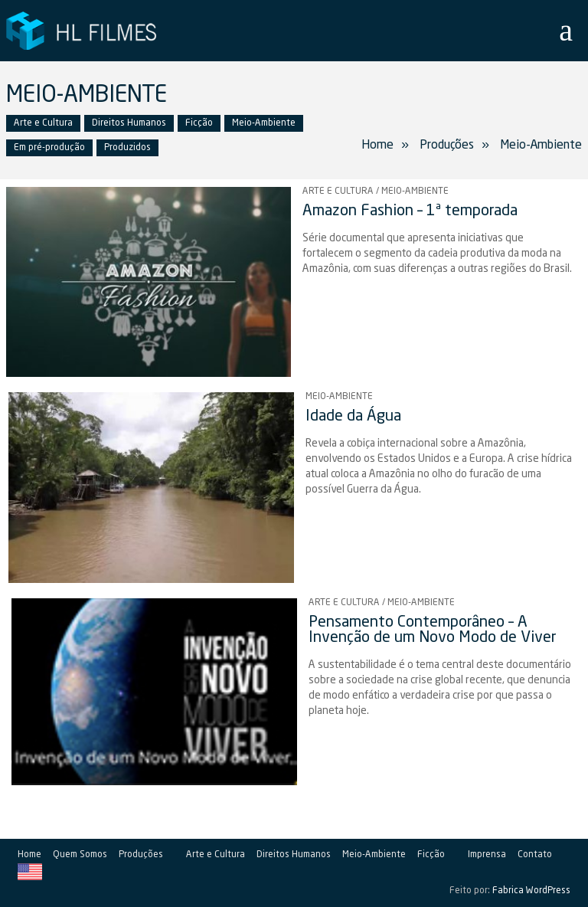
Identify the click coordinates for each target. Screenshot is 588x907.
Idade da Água (353, 417)
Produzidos (127, 148)
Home (377, 146)
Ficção (199, 123)
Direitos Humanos (129, 123)
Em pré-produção (49, 148)
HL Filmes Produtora (83, 31)
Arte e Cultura (43, 123)
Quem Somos (80, 855)
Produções (141, 855)
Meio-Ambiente (264, 123)
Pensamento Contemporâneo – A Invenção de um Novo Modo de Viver (433, 630)
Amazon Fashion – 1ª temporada (410, 211)
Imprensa (487, 855)
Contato (535, 855)
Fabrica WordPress (531, 891)
